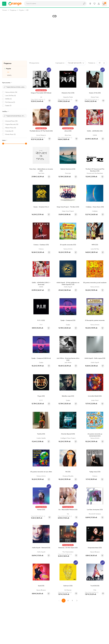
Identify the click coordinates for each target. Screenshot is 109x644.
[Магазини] (90, 4)
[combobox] (52, 4)
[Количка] (104, 4)
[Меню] (4, 4)
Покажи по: (92, 63)
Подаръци (13, 10)
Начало (5, 10)
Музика (21, 10)
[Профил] (99, 4)
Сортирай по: (60, 63)
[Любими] (94, 4)
